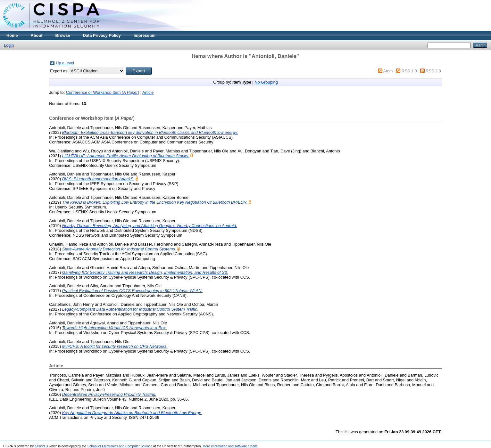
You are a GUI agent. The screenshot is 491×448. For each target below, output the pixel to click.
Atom (388, 71)
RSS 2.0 (433, 71)
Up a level (65, 63)
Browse (63, 35)
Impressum (145, 35)
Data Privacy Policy (102, 35)
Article (148, 92)
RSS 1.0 (409, 71)
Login (9, 45)
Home (12, 35)
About (37, 35)
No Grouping (266, 82)
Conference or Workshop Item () (103, 92)
